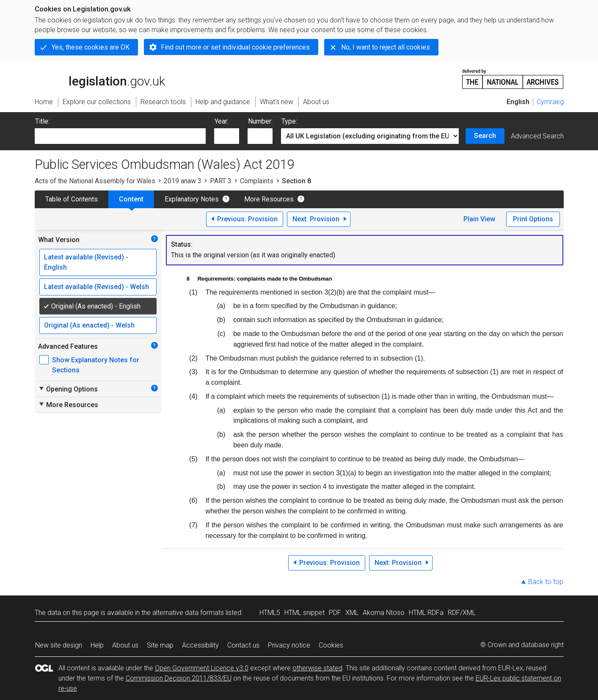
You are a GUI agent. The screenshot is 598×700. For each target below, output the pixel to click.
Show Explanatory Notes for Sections (96, 365)
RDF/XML (462, 613)
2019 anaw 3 (183, 181)
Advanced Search (537, 136)
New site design (59, 645)
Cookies (331, 645)
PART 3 (221, 181)
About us (125, 645)
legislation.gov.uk (100, 78)
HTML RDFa (426, 613)
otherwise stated (317, 668)
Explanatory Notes (192, 199)
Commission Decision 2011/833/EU (179, 678)
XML (352, 613)
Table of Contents (72, 199)
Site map (160, 645)
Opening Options (68, 389)
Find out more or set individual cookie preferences (235, 47)
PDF (335, 613)
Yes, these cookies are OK (91, 47)
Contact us (243, 645)
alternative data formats (188, 613)
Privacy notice (289, 645)
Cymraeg (550, 102)
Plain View (479, 219)
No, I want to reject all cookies (386, 47)
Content (131, 199)
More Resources (269, 199)
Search (485, 136)
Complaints (257, 181)
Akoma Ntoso (384, 613)
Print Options (533, 219)
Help (97, 645)
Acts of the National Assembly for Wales (95, 181)
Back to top (546, 582)
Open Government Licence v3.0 (202, 668)
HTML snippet (305, 613)
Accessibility (200, 645)
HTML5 (270, 613)
